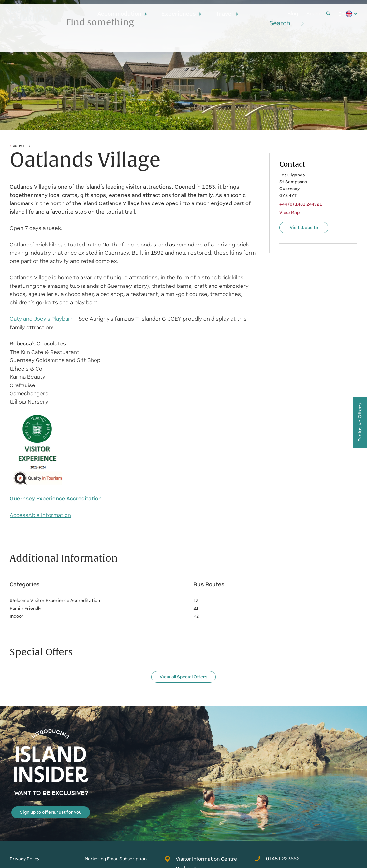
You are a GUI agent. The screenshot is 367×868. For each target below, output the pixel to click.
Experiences (182, 14)
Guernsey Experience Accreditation (56, 499)
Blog (293, 14)
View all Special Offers (183, 677)
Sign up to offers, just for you (51, 812)
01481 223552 (277, 859)
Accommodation (122, 14)
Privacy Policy (25, 859)
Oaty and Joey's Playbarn (42, 319)
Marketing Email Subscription (116, 859)
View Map (289, 213)
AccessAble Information (40, 515)
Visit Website (304, 227)
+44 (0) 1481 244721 (301, 204)
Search (318, 14)
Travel (227, 14)
